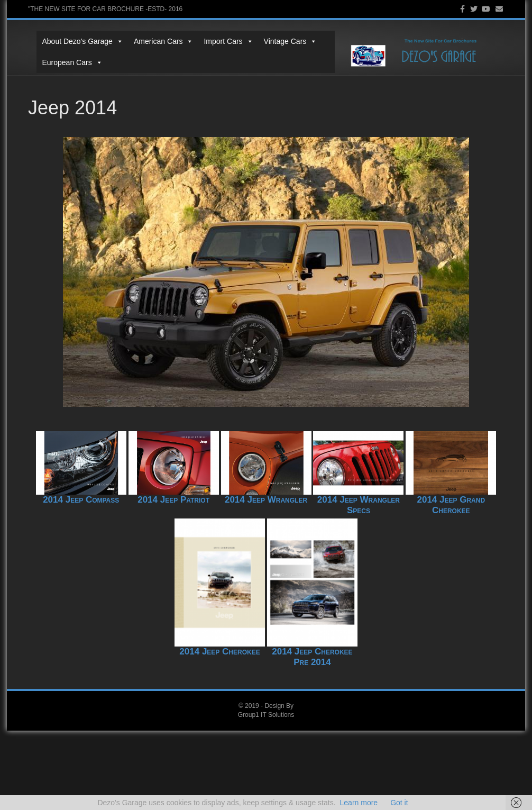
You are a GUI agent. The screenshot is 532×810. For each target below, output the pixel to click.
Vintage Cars (282, 41)
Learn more (359, 803)
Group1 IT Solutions (266, 715)
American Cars (155, 41)
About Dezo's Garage (74, 41)
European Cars (63, 62)
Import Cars (220, 41)
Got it (399, 803)
